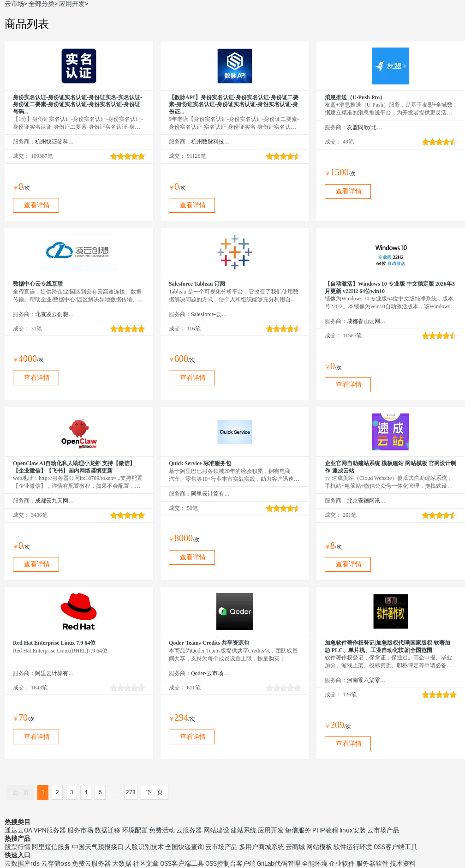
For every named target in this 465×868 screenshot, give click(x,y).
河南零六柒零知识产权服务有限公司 (367, 680)
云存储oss (56, 863)
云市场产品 (383, 830)
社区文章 (146, 863)
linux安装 (353, 830)
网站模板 (319, 847)
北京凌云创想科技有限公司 (55, 314)
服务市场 (80, 830)
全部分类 (42, 4)
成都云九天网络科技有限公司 (55, 501)
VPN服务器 (50, 830)
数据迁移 (107, 830)
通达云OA (18, 830)
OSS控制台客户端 (230, 863)
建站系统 (244, 830)
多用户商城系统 (262, 847)
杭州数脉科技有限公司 (211, 142)
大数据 (122, 863)
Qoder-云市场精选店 (211, 673)
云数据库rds (22, 863)
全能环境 (315, 863)
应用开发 (72, 4)
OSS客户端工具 (396, 847)
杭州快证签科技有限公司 (55, 142)
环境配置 (135, 830)
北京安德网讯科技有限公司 (367, 501)
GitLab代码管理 (279, 863)
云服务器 (189, 830)
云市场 (14, 4)
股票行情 (18, 847)
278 (131, 792)
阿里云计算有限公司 (211, 494)
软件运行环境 (353, 847)
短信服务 (298, 830)
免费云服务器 (91, 863)
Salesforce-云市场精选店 (211, 314)
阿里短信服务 (51, 847)
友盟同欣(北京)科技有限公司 (367, 127)
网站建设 (216, 830)
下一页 (155, 792)
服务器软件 (372, 863)
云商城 (295, 847)
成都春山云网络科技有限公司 (367, 321)
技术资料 (403, 863)
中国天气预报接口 (98, 847)
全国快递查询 (185, 847)
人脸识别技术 (144, 847)
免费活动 (162, 830)
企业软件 (342, 863)
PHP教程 (325, 830)
